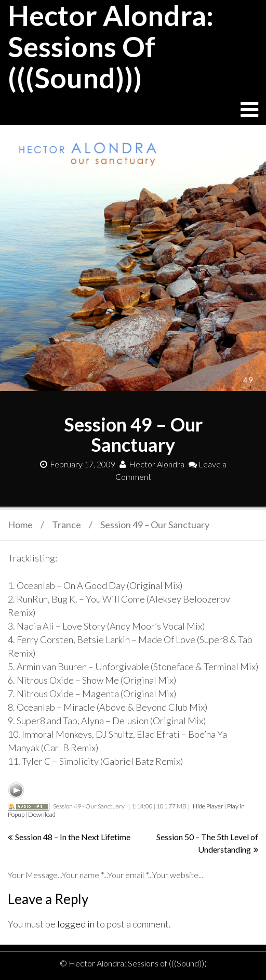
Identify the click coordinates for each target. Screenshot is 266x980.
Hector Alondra (152, 464)
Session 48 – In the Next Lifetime (73, 837)
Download (42, 814)
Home (20, 525)
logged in (76, 924)
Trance (66, 525)
